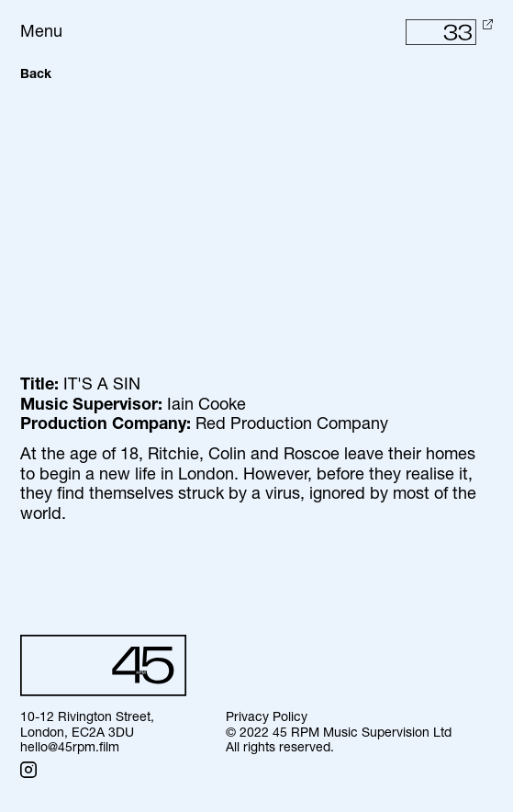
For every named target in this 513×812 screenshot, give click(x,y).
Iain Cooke (206, 406)
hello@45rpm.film (70, 748)
